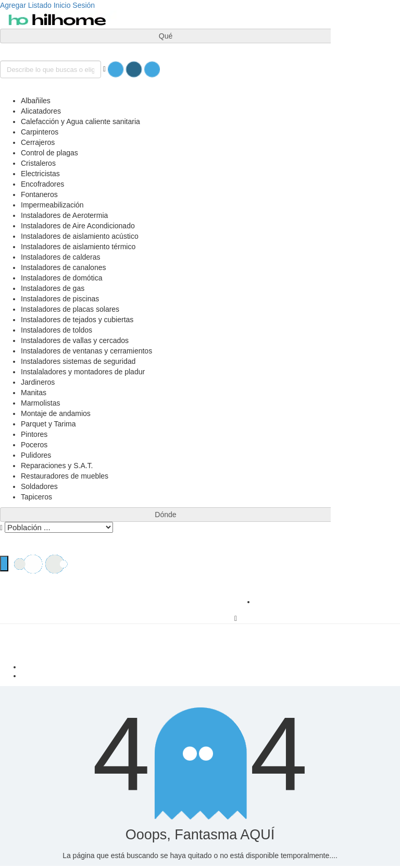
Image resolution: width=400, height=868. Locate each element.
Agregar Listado (26, 5)
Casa (210, 667)
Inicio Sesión (74, 5)
